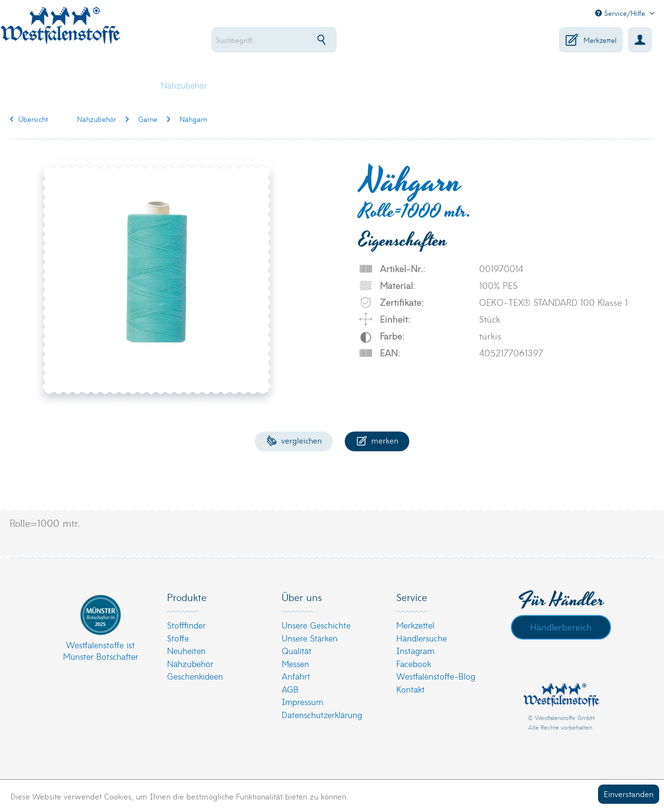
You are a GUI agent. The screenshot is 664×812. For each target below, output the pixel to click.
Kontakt (410, 689)
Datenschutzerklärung (322, 714)
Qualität (297, 650)
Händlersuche (422, 638)
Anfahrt (296, 676)
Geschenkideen (195, 676)
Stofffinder (186, 625)
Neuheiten (186, 650)
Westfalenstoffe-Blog (436, 676)
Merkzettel (415, 625)
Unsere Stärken (310, 638)
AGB (290, 689)
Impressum (302, 701)
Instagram (415, 650)
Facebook (414, 663)
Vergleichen (294, 440)
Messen (295, 663)
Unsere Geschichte (316, 625)
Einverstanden (629, 793)
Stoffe (178, 638)
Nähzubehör (190, 663)
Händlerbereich (561, 627)
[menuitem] (304, 40)
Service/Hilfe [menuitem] (621, 13)
